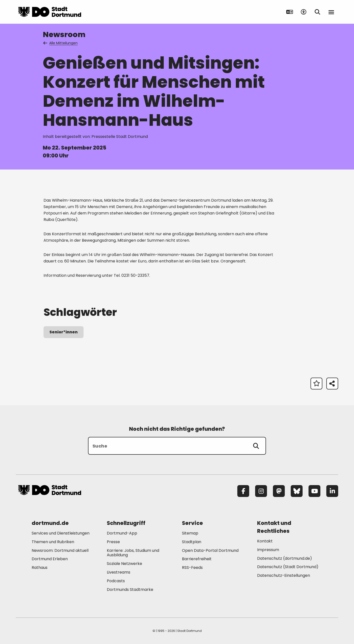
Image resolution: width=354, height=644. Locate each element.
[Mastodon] (279, 491)
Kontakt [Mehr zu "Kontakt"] (265, 541)
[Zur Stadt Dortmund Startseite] (50, 12)
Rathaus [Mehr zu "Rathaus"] (40, 568)
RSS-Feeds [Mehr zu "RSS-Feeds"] (192, 568)
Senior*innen (64, 332)
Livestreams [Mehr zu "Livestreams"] (119, 572)
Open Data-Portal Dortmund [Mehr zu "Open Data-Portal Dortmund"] (210, 550)
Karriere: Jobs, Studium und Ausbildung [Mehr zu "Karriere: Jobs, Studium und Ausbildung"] (133, 553)
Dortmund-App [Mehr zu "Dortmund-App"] (122, 533)
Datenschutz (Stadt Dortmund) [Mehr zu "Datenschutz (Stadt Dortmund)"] (288, 567)
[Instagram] (261, 491)
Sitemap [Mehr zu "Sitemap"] (190, 533)
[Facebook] (243, 491)
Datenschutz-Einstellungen (284, 576)
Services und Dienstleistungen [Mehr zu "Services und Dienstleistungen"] (61, 533)
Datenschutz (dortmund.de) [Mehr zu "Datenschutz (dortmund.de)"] (285, 558)
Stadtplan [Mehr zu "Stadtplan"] (192, 542)
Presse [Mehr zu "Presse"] (113, 542)
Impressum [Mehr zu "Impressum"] (268, 550)
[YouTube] (314, 491)
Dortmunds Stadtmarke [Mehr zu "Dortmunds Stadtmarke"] (130, 590)
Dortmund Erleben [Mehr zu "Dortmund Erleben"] (50, 559)
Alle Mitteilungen (61, 43)
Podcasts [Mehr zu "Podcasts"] (116, 581)
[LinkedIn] (332, 491)
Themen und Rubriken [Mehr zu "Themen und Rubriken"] (53, 542)
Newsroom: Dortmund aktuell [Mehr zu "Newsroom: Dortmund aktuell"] (60, 550)
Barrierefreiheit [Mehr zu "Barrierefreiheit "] (197, 559)
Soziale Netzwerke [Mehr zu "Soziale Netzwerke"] (124, 564)
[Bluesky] (297, 491)
